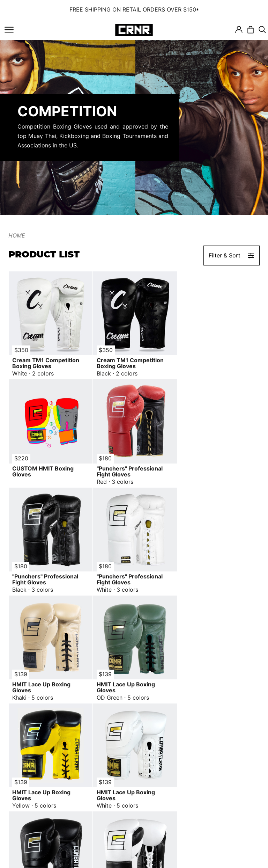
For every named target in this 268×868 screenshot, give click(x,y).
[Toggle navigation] (9, 30)
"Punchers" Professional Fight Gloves (45, 470)
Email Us (208, 822)
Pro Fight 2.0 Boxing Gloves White (217, 684)
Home (17, 236)
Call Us (206, 808)
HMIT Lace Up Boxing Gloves (41, 577)
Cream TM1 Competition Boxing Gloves (46, 363)
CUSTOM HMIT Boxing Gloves (210, 363)
